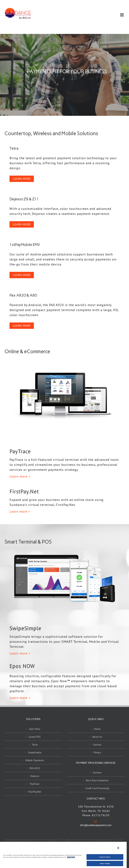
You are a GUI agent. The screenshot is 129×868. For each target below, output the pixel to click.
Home (97, 729)
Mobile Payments (35, 760)
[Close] (118, 848)
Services (97, 772)
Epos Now (35, 729)
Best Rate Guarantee (97, 780)
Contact (97, 745)
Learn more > (20, 476)
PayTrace (35, 784)
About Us (97, 737)
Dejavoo (35, 776)
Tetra (35, 745)
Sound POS (35, 737)
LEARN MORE (22, 179)
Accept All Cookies (105, 857)
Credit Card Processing (97, 788)
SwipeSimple (35, 752)
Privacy (97, 752)
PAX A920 (35, 768)
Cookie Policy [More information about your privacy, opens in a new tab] (71, 857)
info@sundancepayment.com (95, 823)
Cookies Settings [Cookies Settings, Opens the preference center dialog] (105, 863)
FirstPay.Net (35, 792)
